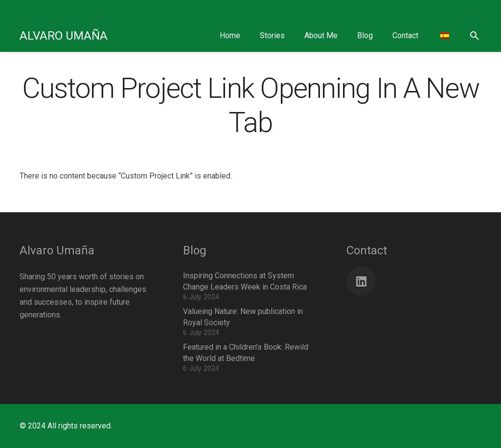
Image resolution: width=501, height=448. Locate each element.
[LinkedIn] (361, 281)
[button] (474, 36)
